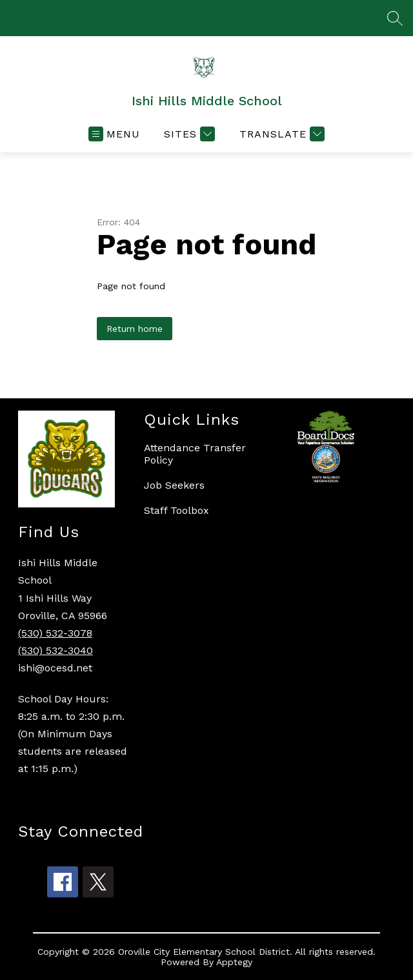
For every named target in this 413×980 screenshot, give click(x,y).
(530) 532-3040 (55, 650)
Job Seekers (174, 485)
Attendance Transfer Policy (195, 454)
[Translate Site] (280, 134)
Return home (135, 329)
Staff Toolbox (176, 510)
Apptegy (234, 962)
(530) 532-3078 (55, 633)
